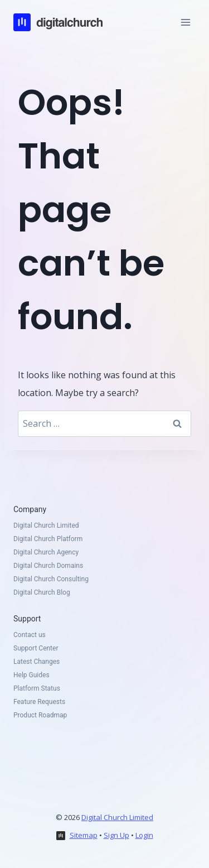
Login (144, 835)
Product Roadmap (40, 715)
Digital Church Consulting (51, 579)
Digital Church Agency (46, 552)
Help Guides (31, 675)
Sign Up (116, 835)
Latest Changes (37, 662)
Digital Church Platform (48, 539)
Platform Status (37, 688)
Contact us (30, 635)
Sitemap (84, 835)
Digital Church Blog (42, 592)
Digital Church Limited (46, 525)
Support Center (36, 648)
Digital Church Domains (48, 566)
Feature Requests (39, 702)
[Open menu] (185, 22)
